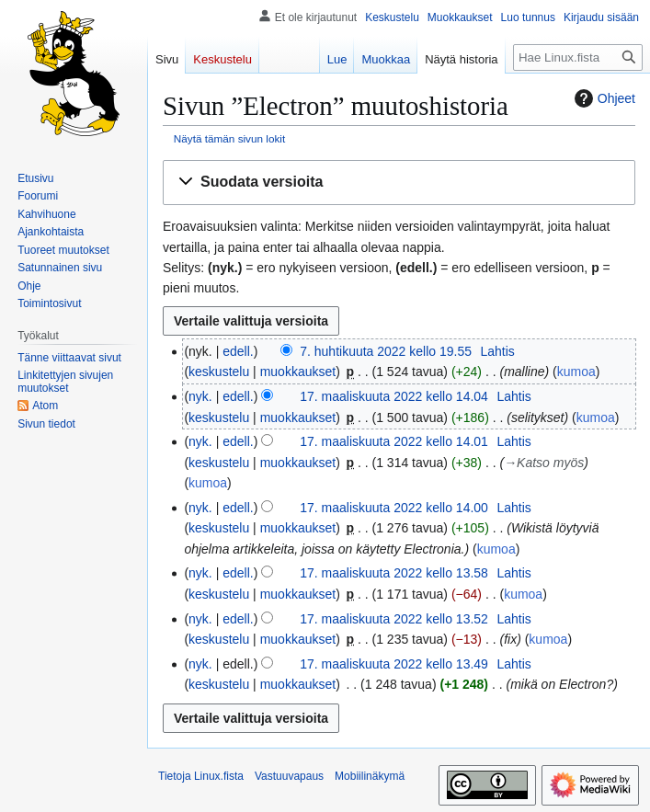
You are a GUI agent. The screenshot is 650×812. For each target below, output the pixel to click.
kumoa (576, 372)
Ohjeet (603, 98)
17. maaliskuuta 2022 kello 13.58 (394, 573)
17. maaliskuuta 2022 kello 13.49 (394, 664)
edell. (238, 351)
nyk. (200, 396)
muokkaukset (298, 372)
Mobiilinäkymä (370, 776)
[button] (399, 183)
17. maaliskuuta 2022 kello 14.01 (394, 441)
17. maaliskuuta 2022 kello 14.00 (394, 508)
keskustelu (219, 372)
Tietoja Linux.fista (201, 776)
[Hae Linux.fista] (578, 57)
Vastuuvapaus (289, 776)
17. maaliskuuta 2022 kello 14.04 (394, 396)
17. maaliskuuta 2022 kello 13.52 (394, 619)
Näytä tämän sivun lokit (229, 138)
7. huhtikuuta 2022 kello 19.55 (386, 351)
